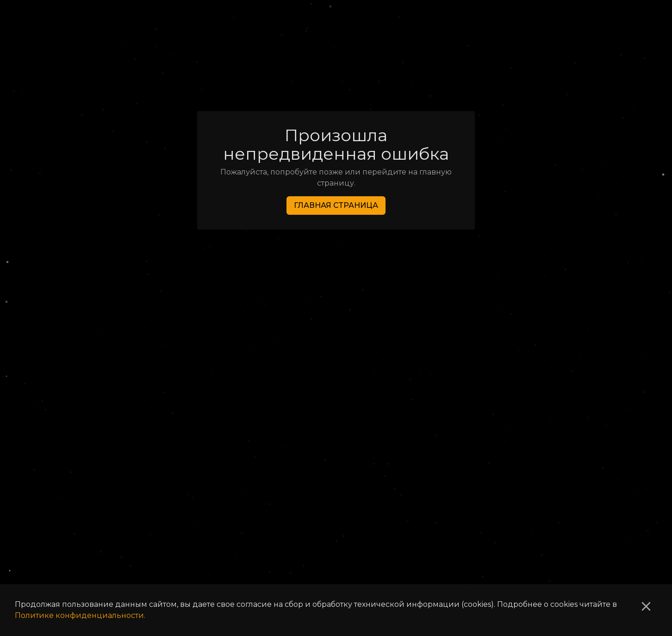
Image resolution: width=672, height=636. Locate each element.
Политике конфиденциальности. (80, 615)
